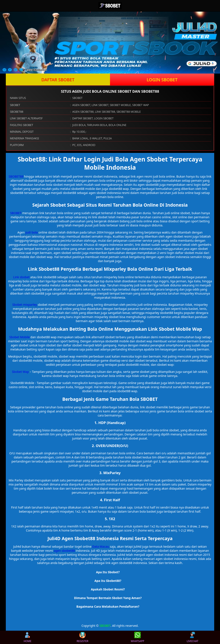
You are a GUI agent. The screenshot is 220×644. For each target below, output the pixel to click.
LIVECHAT (192, 637)
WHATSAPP (137, 637)
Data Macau (101, 546)
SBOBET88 (16, 176)
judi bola (32, 232)
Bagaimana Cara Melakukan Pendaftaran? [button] (108, 606)
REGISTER (82, 637)
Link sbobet (21, 277)
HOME (27, 637)
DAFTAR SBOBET (58, 80)
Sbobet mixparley (25, 305)
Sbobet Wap (20, 372)
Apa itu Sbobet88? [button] (108, 581)
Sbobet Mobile (19, 337)
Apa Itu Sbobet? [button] (108, 572)
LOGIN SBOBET (162, 80)
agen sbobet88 (64, 551)
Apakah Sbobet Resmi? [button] (108, 589)
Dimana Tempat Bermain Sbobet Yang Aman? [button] (108, 598)
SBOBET (16, 213)
